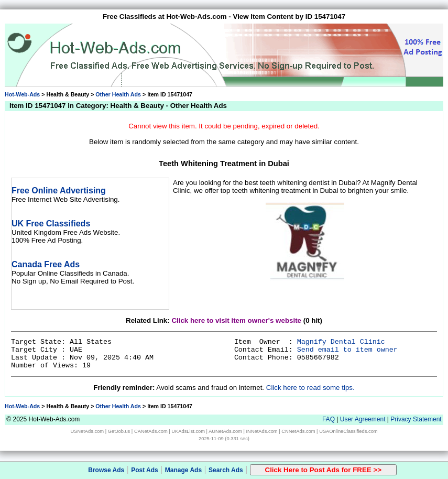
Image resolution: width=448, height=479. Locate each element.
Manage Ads (183, 470)
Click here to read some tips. (310, 388)
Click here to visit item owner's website (236, 320)
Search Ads (226, 470)
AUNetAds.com (225, 431)
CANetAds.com (151, 431)
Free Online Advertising (59, 190)
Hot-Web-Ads (22, 94)
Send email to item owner (347, 350)
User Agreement (363, 419)
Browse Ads (106, 470)
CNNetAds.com (298, 431)
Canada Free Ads (46, 264)
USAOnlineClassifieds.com (348, 431)
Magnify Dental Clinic (341, 342)
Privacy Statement (416, 419)
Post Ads (145, 470)
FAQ (329, 419)
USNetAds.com (87, 431)
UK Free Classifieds (51, 224)
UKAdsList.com (188, 431)
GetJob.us (119, 431)
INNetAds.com (262, 431)
